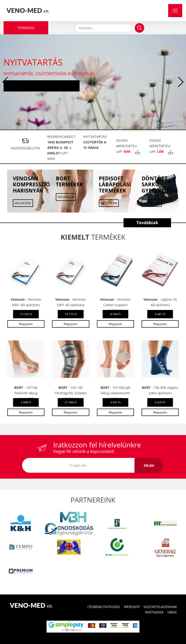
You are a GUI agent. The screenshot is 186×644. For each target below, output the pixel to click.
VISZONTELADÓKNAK (160, 607)
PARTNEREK (154, 612)
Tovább (42, 86)
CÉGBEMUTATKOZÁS (104, 607)
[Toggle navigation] (175, 11)
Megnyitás (26, 324)
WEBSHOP (132, 607)
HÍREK (172, 612)
